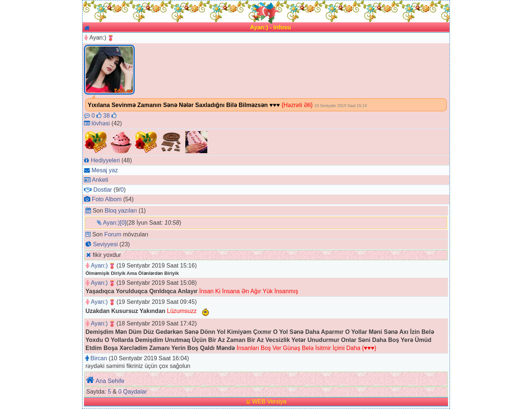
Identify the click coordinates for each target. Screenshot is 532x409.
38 (110, 116)
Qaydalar (135, 392)
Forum (113, 234)
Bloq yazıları (121, 211)
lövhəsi (101, 123)
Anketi (100, 180)
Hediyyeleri (105, 160)
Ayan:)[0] (115, 223)
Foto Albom (107, 199)
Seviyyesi (105, 244)
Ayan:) (99, 266)
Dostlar (103, 190)
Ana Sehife (110, 381)
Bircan (99, 358)
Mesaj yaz (105, 170)
